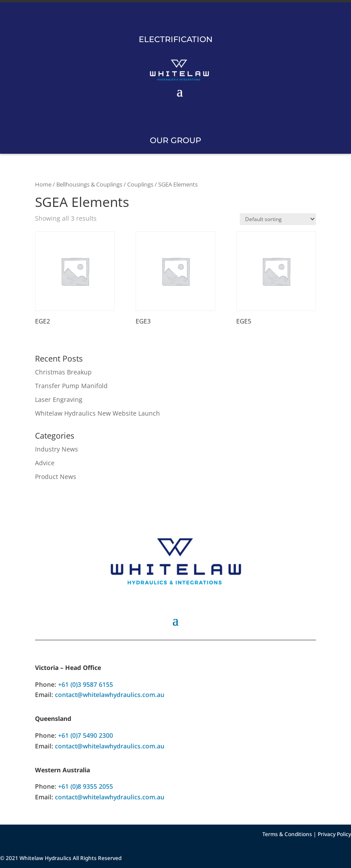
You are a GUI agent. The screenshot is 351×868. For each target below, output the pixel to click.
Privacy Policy (334, 834)
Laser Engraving (59, 399)
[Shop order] (278, 219)
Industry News (57, 449)
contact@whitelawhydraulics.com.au (110, 695)
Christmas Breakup (63, 372)
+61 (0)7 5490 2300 (86, 735)
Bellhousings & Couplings (89, 184)
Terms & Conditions (287, 834)
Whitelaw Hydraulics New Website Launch (97, 413)
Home (43, 184)
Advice (45, 463)
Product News (56, 477)
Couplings (140, 184)
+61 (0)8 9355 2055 (86, 786)
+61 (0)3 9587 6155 (86, 684)
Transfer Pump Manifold (71, 386)
